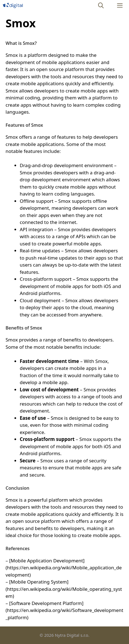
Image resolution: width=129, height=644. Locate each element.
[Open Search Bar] (101, 5)
